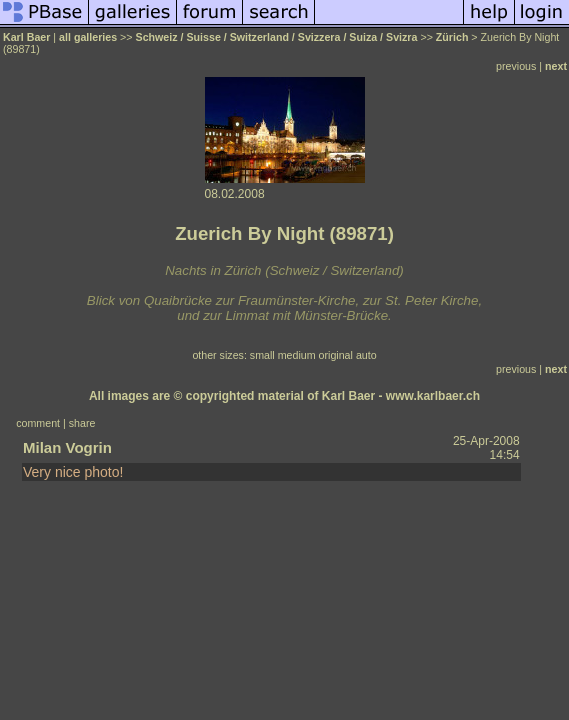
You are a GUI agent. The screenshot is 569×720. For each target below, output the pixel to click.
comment (38, 423)
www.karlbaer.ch (433, 396)
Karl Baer (26, 37)
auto (366, 355)
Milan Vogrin (67, 447)
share (82, 423)
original (336, 355)
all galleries (88, 37)
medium (297, 355)
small (262, 355)
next (556, 66)
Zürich (452, 37)
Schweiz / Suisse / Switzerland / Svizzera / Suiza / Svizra (277, 37)
